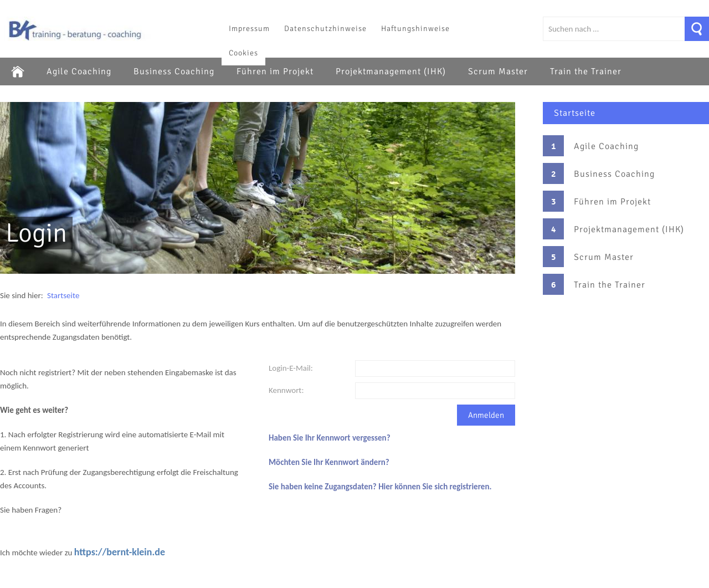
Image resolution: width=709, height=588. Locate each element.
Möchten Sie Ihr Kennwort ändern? (329, 462)
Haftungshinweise (415, 29)
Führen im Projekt (275, 71)
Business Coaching (174, 71)
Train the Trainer (586, 71)
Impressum (249, 29)
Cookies (243, 53)
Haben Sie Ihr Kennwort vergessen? (330, 438)
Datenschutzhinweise (325, 29)
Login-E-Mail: (291, 368)
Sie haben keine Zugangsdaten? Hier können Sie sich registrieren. (380, 487)
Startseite (575, 113)
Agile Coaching (79, 71)
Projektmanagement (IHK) (391, 71)
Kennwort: (286, 390)
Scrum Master (498, 71)
